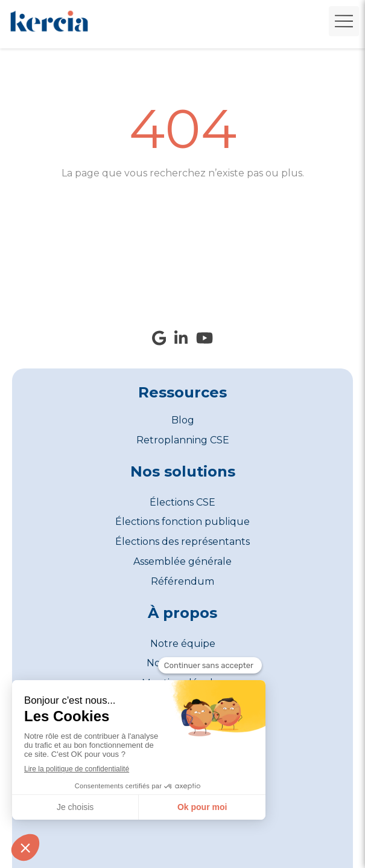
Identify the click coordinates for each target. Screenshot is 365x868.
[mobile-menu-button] (344, 21)
